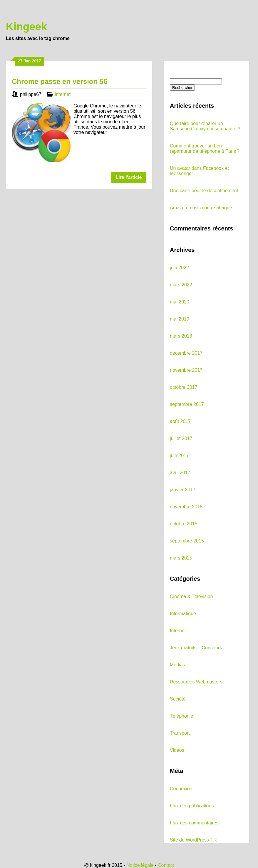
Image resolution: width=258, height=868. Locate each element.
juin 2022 (179, 268)
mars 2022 (181, 285)
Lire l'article (129, 177)
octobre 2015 (184, 524)
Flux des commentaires (194, 823)
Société (178, 699)
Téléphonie (181, 716)
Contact (166, 865)
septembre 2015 (187, 541)
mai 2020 (180, 302)
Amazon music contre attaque (201, 208)
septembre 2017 (187, 404)
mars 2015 (181, 558)
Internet (63, 94)
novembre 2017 (186, 370)
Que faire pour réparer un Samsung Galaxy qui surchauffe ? (205, 126)
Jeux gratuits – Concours (196, 648)
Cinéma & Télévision (191, 596)
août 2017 (180, 421)
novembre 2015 (186, 507)
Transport (180, 733)
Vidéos (177, 750)
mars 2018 (181, 336)
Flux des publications (192, 806)
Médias (177, 665)
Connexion (181, 789)
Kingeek (26, 27)
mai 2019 (180, 319)
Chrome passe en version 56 (60, 81)
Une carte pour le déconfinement (204, 191)
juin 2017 (179, 455)
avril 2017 (180, 473)
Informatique (183, 614)
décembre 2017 (186, 353)
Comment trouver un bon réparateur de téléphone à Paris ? (205, 148)
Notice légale (140, 865)
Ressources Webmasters (196, 682)
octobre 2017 (184, 387)
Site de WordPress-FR (193, 840)
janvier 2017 (183, 490)
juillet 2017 (181, 438)
